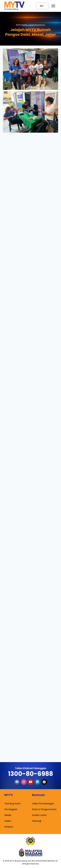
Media (8, 815)
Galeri (8, 821)
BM (42, 6)
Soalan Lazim (39, 815)
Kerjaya (9, 827)
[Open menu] (53, 6)
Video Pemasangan (43, 804)
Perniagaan (11, 809)
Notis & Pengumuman (44, 809)
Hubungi (37, 821)
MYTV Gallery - (31, 25)
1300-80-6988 (31, 774)
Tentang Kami (12, 804)
